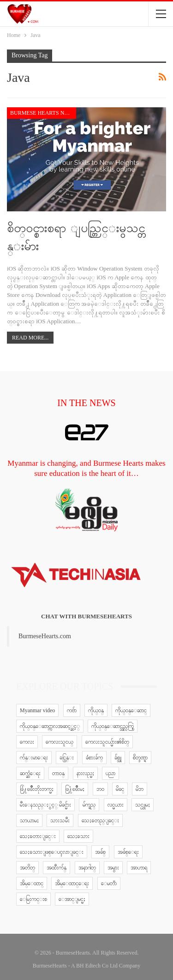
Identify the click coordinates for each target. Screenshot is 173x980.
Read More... (30, 338)
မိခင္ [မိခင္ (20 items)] (120, 789)
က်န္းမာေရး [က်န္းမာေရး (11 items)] (34, 758)
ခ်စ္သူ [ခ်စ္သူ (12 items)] (118, 758)
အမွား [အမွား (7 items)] (113, 868)
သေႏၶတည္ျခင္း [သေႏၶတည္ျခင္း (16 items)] (100, 820)
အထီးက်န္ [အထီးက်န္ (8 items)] (57, 868)
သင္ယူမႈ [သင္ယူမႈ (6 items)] (143, 805)
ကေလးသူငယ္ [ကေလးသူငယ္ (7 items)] (60, 742)
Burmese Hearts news (43, 113)
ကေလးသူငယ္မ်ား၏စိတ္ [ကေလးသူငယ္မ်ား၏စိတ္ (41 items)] (107, 742)
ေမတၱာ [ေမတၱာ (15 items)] (109, 883)
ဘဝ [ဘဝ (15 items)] (100, 789)
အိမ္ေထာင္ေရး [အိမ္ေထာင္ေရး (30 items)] (72, 883)
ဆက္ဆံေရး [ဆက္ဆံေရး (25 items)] (30, 773)
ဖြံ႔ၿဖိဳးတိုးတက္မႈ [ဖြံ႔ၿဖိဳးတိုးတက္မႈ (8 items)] (37, 789)
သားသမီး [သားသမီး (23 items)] (60, 820)
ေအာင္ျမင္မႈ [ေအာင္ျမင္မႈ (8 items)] (72, 899)
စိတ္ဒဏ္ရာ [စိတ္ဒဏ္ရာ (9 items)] (140, 758)
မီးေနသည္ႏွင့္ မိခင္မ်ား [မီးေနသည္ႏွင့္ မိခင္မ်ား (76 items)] (45, 805)
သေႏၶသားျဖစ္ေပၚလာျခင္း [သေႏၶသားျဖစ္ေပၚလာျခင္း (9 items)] (52, 852)
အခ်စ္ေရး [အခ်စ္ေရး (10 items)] (128, 852)
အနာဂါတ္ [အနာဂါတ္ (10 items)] (87, 868)
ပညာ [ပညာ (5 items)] (110, 773)
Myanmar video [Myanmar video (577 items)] (37, 710)
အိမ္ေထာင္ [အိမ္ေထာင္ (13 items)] (32, 883)
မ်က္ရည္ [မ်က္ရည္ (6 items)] (89, 805)
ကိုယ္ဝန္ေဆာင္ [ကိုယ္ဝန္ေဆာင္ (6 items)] (131, 710)
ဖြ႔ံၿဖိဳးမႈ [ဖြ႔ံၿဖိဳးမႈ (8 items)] (75, 789)
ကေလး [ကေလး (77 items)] (27, 742)
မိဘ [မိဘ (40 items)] (140, 789)
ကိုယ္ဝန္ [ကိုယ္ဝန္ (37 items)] (96, 710)
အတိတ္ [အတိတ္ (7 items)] (27, 868)
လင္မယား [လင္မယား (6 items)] (116, 805)
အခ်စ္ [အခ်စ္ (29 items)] (100, 852)
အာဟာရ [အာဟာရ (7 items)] (139, 868)
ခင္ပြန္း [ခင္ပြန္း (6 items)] (67, 758)
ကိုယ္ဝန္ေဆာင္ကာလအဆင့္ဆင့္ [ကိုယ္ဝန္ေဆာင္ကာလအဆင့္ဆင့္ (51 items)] (50, 726)
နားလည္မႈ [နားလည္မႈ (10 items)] (85, 773)
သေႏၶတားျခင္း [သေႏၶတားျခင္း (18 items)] (38, 836)
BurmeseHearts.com (45, 636)
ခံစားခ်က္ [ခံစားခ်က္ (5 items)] (94, 758)
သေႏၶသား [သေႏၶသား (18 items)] (78, 836)
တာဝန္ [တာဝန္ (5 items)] (58, 773)
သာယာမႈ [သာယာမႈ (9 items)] (29, 820)
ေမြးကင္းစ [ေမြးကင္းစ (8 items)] (33, 899)
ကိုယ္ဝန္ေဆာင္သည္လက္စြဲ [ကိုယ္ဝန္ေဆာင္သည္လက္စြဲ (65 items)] (113, 726)
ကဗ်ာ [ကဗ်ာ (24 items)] (72, 710)
